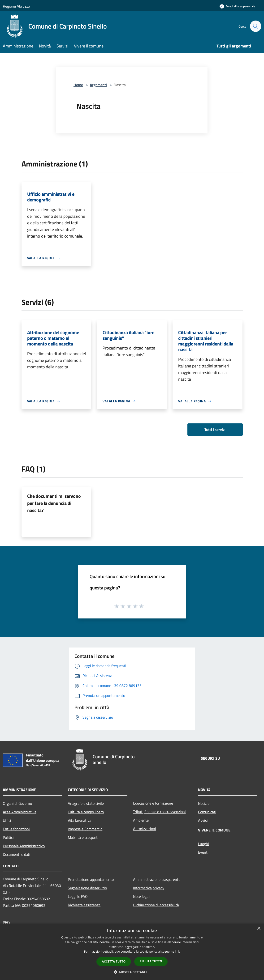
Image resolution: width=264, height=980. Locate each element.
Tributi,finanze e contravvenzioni (159, 812)
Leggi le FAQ (78, 896)
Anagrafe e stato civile (86, 803)
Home (78, 85)
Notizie (204, 803)
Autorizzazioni (145, 829)
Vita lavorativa (80, 820)
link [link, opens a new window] (177, 952)
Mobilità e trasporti (83, 837)
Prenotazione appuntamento (91, 879)
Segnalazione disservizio (87, 888)
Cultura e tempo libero (86, 812)
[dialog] (132, 952)
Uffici (7, 820)
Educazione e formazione (153, 803)
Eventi (203, 852)
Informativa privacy (149, 888)
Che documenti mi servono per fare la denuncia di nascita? (54, 503)
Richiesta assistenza (84, 905)
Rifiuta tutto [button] (151, 961)
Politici (8, 837)
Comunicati (207, 812)
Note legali (142, 896)
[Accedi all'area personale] (237, 6)
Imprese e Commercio (85, 829)
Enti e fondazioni (16, 829)
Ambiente (141, 820)
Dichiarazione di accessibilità (156, 905)
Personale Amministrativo (24, 846)
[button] (132, 972)
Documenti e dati (17, 854)
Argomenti (98, 85)
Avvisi (203, 820)
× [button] (259, 929)
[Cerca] (255, 26)
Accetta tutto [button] (114, 961)
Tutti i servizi (215, 430)
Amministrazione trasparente (157, 879)
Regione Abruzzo (16, 6)
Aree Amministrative (20, 812)
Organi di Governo (17, 803)
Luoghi (203, 844)
